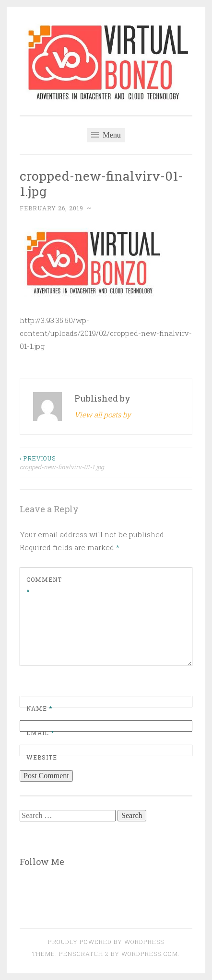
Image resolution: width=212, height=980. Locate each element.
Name (39, 708)
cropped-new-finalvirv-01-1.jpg (63, 462)
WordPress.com (150, 954)
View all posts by (103, 415)
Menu (106, 135)
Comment (44, 586)
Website (42, 757)
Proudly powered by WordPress (106, 942)
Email (40, 733)
